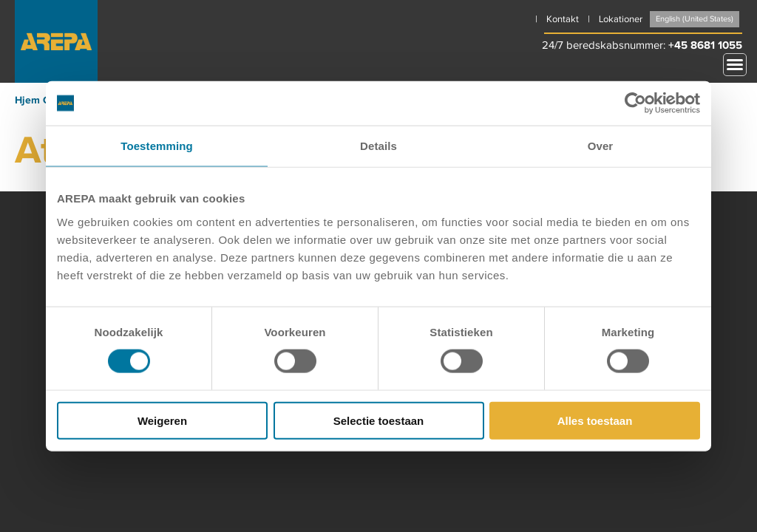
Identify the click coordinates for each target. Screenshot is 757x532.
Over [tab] (601, 146)
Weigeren (162, 420)
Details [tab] (378, 146)
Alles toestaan (595, 420)
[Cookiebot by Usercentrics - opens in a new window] (635, 103)
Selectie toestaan (379, 420)
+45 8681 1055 (705, 45)
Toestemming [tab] (157, 146)
